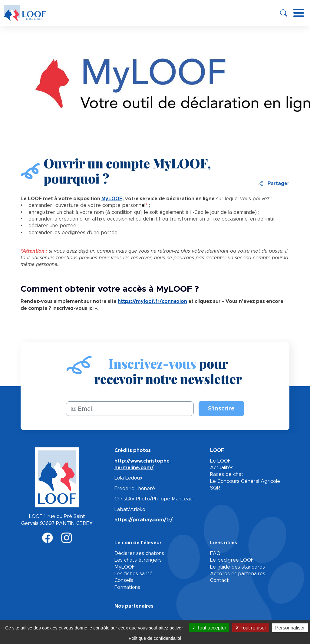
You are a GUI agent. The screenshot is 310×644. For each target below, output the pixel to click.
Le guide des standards (237, 567)
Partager (274, 184)
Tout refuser (251, 628)
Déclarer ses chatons (139, 553)
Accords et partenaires (238, 574)
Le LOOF (220, 461)
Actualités (222, 468)
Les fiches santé (134, 574)
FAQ (215, 553)
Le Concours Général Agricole (245, 481)
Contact (219, 580)
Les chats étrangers (138, 560)
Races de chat (227, 474)
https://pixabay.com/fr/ (143, 520)
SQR (215, 488)
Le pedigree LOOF (232, 560)
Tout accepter (209, 628)
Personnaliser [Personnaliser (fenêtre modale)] (290, 628)
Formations (127, 587)
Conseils (124, 580)
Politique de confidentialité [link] (155, 638)
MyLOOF (125, 567)
